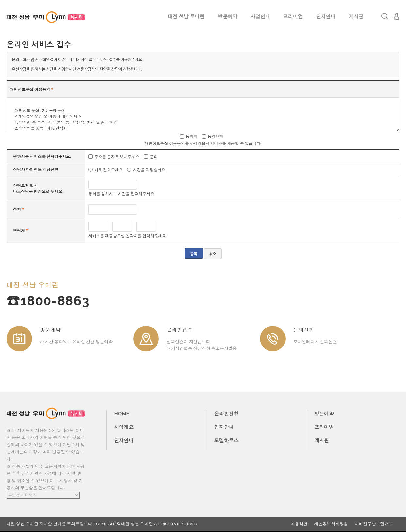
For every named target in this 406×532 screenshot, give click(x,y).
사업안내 (260, 16)
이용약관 (299, 524)
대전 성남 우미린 (186, 16)
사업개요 (124, 427)
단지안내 (326, 16)
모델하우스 (226, 440)
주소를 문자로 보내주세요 (117, 157)
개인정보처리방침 (331, 524)
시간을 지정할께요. (150, 170)
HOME (121, 413)
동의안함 (215, 137)
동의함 (192, 137)
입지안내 (224, 427)
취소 (213, 254)
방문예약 (228, 16)
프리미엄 (293, 16)
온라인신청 (226, 414)
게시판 (356, 16)
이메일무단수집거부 (374, 524)
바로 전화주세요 (109, 170)
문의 (154, 157)
